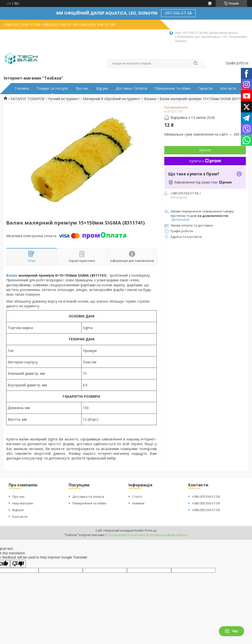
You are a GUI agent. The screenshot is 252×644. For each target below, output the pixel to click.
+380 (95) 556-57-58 (206, 510)
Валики (150, 99)
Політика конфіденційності (169, 535)
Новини (138, 503)
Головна (22, 88)
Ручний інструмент (64, 99)
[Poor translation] (18, 564)
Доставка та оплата (88, 497)
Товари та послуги (52, 88)
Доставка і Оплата (131, 88)
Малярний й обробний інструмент (112, 99)
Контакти (228, 88)
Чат (231, 631)
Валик (12, 275)
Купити (205, 150)
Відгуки (102, 88)
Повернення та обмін (172, 88)
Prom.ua (151, 530)
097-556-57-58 (178, 13)
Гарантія (205, 88)
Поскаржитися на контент (127, 535)
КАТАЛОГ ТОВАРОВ (28, 99)
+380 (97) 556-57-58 (206, 497)
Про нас (82, 88)
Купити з (205, 161)
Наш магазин (23, 503)
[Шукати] (195, 63)
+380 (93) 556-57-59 (206, 503)
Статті (137, 497)
